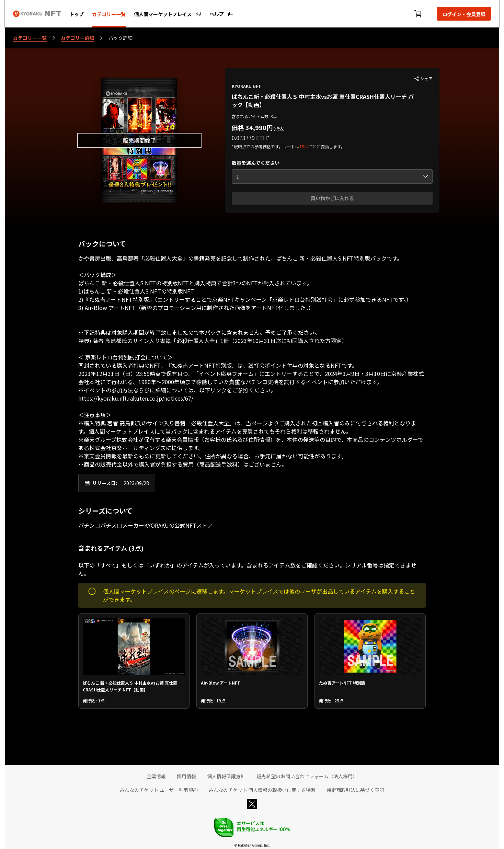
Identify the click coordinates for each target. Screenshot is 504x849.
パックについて (102, 244)
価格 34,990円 (252, 127)
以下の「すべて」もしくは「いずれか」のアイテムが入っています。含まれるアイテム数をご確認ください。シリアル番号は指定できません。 (247, 569)
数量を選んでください (256, 163)
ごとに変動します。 (327, 146)
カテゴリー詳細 (78, 38)
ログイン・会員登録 (464, 14)
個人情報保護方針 (226, 776)
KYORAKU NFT (247, 86)
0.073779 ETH (249, 138)
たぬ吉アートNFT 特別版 (342, 683)
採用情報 (186, 776)
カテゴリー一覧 (109, 14)
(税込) (279, 128)
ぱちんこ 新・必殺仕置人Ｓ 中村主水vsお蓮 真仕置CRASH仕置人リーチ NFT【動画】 (130, 686)
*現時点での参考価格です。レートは (266, 146)
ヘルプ (217, 13)
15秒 (304, 146)
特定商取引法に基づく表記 (355, 790)
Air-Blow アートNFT (221, 683)
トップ (77, 14)
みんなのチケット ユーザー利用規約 (159, 790)
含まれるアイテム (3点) (111, 548)
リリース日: (105, 483)
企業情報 (156, 776)
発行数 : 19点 (213, 701)
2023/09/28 (136, 483)
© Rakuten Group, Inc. (252, 845)
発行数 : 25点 (331, 701)
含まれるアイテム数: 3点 (254, 116)
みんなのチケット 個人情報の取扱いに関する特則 (262, 790)
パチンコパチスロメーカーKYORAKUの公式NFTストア (146, 525)
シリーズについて (105, 511)
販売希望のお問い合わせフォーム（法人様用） (307, 776)
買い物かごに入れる (332, 198)
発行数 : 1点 (94, 701)
